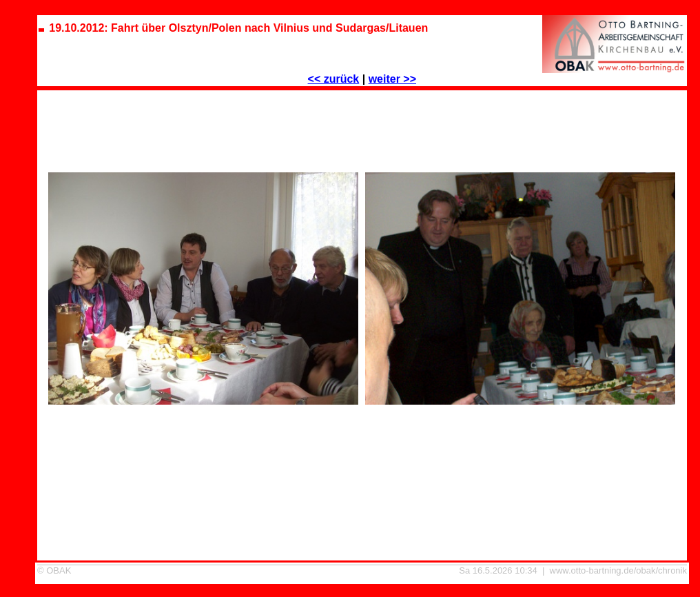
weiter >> (392, 79)
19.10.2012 (362, 573)
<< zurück (334, 79)
